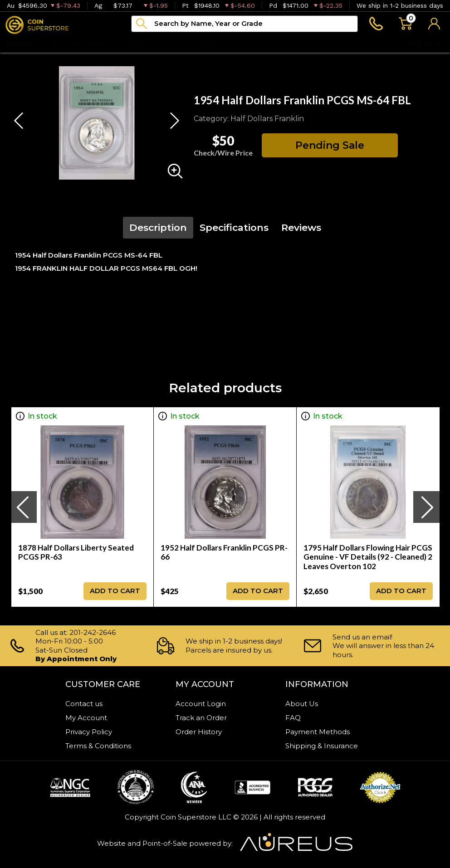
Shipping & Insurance (322, 746)
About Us (302, 704)
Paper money (149, 43)
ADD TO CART (115, 591)
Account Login (201, 704)
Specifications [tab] (234, 227)
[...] (245, 24)
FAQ (293, 718)
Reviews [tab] (301, 227)
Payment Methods (318, 732)
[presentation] (24, 507)
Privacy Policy (89, 732)
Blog (252, 43)
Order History (199, 732)
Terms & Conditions (98, 746)
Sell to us (426, 43)
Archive (210, 43)
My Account (86, 718)
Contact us (84, 704)
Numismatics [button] (78, 43)
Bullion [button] (19, 43)
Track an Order (201, 718)
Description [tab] (158, 227)
